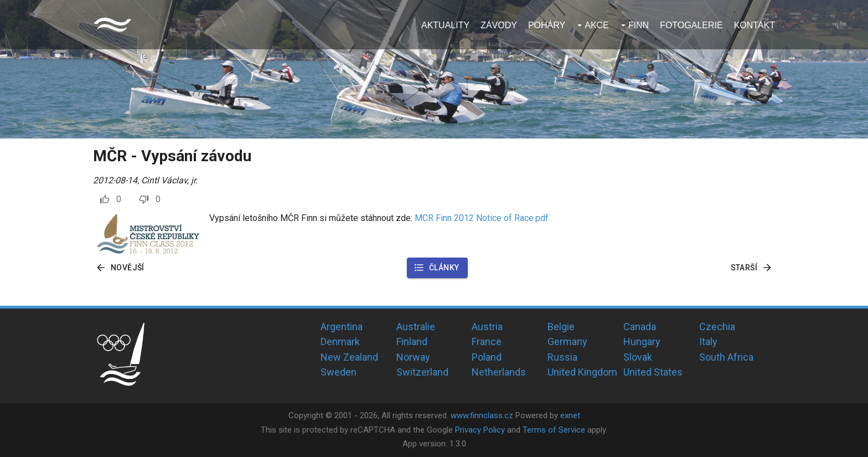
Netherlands (499, 372)
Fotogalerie (691, 25)
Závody (499, 25)
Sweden (339, 372)
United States (653, 372)
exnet (570, 415)
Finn (639, 25)
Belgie (561, 327)
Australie (416, 327)
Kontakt (755, 25)
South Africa (726, 357)
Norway (413, 357)
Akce (597, 25)
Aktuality (445, 25)
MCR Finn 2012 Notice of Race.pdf (482, 218)
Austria (487, 327)
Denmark (340, 342)
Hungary (642, 342)
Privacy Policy (480, 430)
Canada (640, 327)
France (487, 342)
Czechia (717, 327)
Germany (567, 342)
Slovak (638, 357)
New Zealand (349, 357)
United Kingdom (582, 372)
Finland (412, 342)
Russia (562, 357)
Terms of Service (554, 430)
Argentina (342, 327)
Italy (708, 342)
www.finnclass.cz (482, 415)
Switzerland (422, 372)
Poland (487, 357)
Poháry (547, 25)
